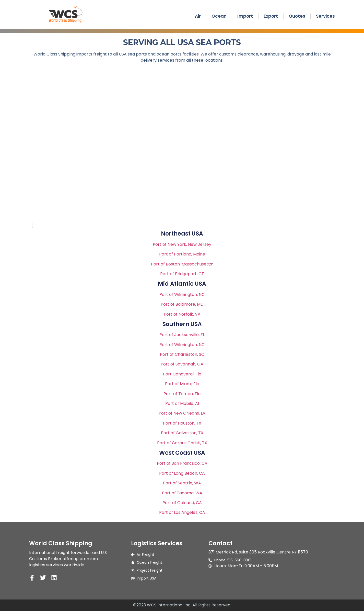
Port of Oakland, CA (182, 503)
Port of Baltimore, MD (182, 304)
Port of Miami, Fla (182, 384)
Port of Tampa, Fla (182, 394)
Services (325, 16)
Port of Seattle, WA (182, 483)
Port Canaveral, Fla (182, 374)
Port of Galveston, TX (182, 433)
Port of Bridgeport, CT (182, 274)
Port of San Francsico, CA (182, 463)
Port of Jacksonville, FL (182, 335)
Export (271, 16)
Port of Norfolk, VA (182, 314)
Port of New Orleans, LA (182, 413)
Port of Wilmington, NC (182, 295)
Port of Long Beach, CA (182, 473)
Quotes (297, 16)
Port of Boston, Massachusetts (181, 264)
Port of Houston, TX (182, 423)
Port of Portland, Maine (182, 254)
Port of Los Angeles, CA (182, 512)
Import (245, 16)
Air (198, 16)
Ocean (219, 16)
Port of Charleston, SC (182, 354)
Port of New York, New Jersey (182, 244)
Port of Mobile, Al (182, 403)
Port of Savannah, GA (182, 364)
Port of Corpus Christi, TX (182, 443)
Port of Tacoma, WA (182, 493)
